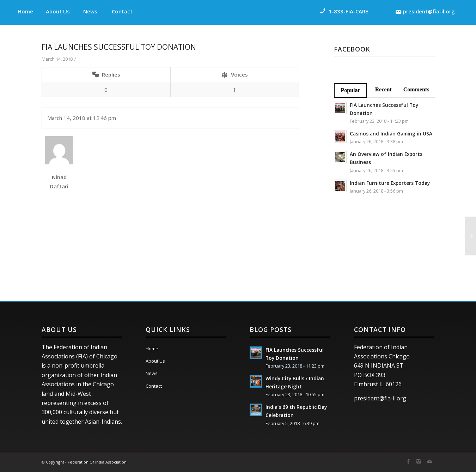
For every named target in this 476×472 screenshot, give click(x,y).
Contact (154, 386)
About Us (155, 361)
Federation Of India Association (97, 462)
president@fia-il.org (380, 398)
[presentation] (95, 259)
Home (152, 349)
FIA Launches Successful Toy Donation (119, 47)
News (152, 373)
